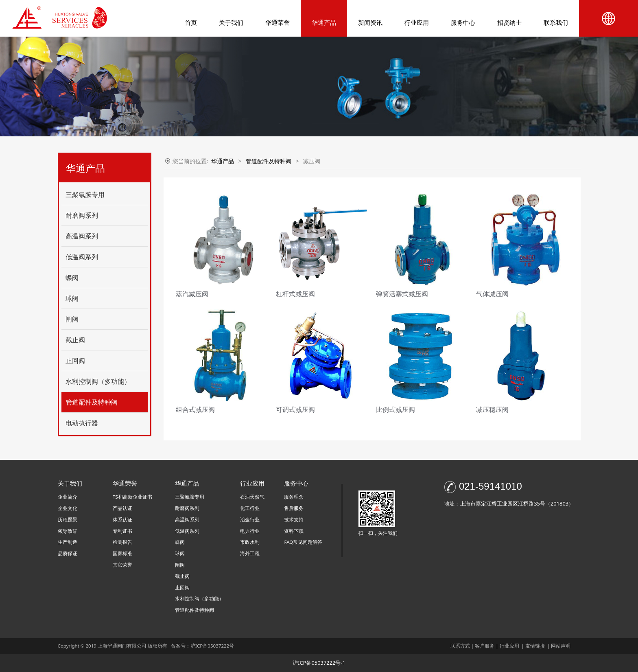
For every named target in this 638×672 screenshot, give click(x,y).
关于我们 (231, 22)
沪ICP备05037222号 (213, 646)
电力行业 (250, 531)
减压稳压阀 (492, 409)
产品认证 (122, 508)
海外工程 (250, 553)
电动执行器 (82, 423)
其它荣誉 (122, 565)
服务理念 (294, 497)
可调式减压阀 (295, 409)
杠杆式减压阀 (295, 294)
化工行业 (250, 508)
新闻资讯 (370, 22)
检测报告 (122, 542)
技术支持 (294, 520)
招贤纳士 (509, 22)
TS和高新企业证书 (132, 497)
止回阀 (75, 361)
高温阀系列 (82, 236)
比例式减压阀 (395, 409)
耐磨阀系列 (82, 215)
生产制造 (68, 542)
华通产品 (324, 22)
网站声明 (561, 646)
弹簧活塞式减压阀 (402, 294)
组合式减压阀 (195, 409)
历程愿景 (68, 520)
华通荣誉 (277, 22)
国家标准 (122, 553)
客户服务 (485, 646)
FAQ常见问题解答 (303, 542)
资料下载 (294, 531)
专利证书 (122, 531)
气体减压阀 (492, 294)
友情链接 (535, 646)
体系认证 (122, 520)
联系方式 (460, 646)
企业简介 (68, 497)
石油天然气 (252, 497)
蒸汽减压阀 (192, 294)
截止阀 (75, 340)
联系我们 (556, 22)
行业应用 (417, 22)
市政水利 (250, 542)
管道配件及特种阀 (92, 402)
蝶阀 (72, 278)
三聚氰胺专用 (85, 195)
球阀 (72, 298)
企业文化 (68, 508)
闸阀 (72, 319)
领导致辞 (68, 531)
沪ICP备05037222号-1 (319, 663)
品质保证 (68, 553)
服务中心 (463, 22)
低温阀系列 (82, 257)
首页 (191, 22)
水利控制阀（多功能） (98, 381)
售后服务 (294, 508)
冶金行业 (250, 520)
